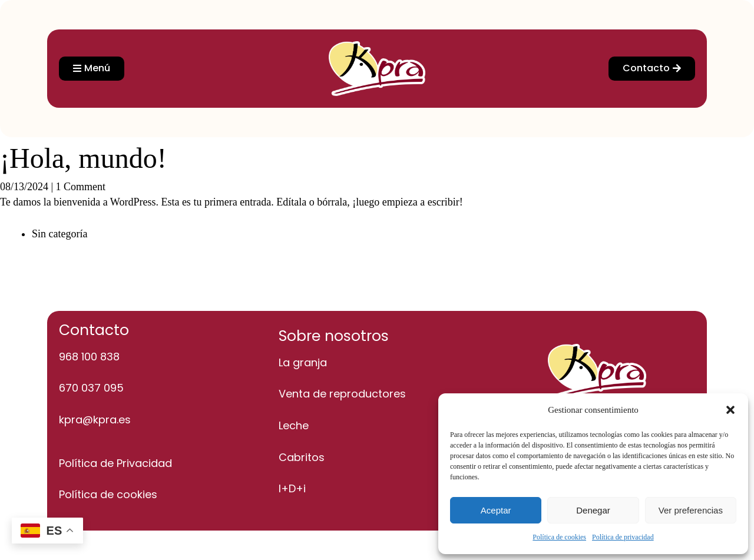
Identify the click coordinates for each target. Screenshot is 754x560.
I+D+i (292, 488)
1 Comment (81, 187)
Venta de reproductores (342, 394)
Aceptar (496, 510)
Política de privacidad (623, 537)
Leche (294, 425)
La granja (303, 362)
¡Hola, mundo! (83, 158)
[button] (730, 410)
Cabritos (302, 457)
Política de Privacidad (115, 463)
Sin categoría (59, 234)
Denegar (593, 510)
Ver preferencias (691, 510)
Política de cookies (559, 537)
